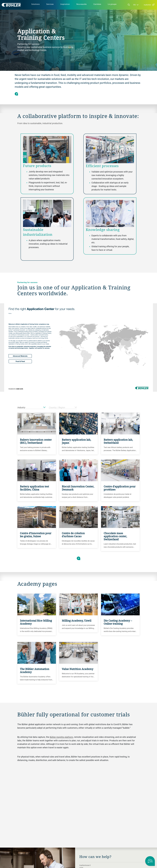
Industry (31, 408)
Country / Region (63, 408)
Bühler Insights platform (61, 737)
